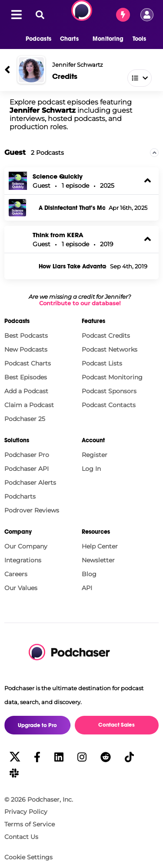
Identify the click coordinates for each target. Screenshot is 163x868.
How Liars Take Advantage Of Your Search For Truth (73, 267)
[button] (34, 39)
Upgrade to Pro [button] (37, 725)
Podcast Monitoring (112, 377)
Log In (91, 469)
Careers (16, 574)
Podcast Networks (110, 349)
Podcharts (20, 496)
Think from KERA (58, 235)
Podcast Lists (102, 363)
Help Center (100, 546)
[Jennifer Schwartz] (31, 70)
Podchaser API (27, 469)
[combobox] (101, 76)
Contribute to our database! (80, 303)
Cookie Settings (28, 857)
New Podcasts (26, 349)
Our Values (21, 588)
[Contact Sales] (123, 15)
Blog (89, 574)
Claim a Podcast (29, 405)
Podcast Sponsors (109, 391)
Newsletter (98, 560)
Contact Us (21, 837)
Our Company (26, 546)
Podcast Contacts (109, 405)
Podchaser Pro (27, 455)
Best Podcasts (26, 336)
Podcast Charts (28, 363)
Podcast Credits (106, 336)
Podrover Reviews (32, 510)
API (87, 588)
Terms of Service (30, 824)
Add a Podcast (26, 391)
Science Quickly (58, 176)
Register (95, 455)
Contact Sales (116, 725)
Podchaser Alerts (30, 483)
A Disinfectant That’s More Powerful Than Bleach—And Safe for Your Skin (72, 208)
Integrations (23, 560)
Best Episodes (26, 377)
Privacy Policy (26, 812)
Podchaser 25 (25, 419)
